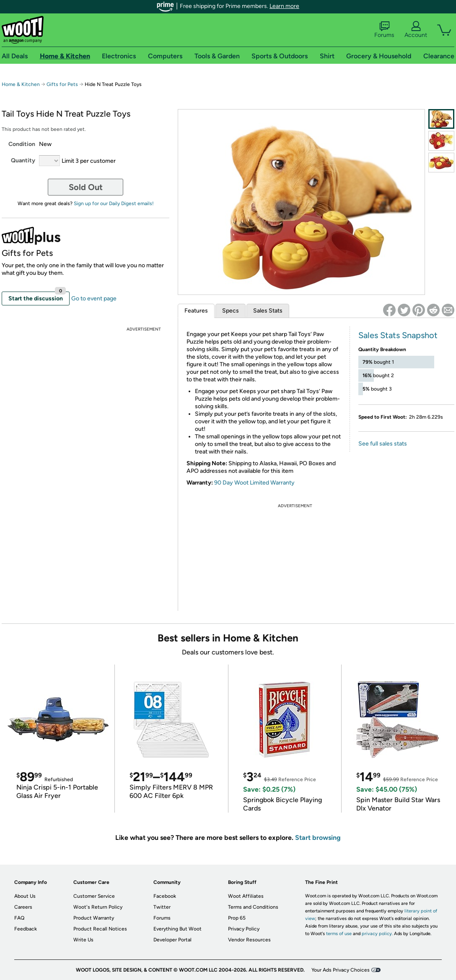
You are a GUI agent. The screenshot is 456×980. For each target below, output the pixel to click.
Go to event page (94, 298)
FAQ (19, 918)
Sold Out (86, 187)
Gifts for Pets (62, 84)
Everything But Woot (177, 929)
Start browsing (318, 838)
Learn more (284, 6)
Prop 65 (237, 918)
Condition (22, 144)
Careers (23, 907)
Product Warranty (94, 918)
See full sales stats (383, 444)
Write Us (83, 940)
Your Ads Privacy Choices (341, 970)
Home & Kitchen (21, 84)
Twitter (162, 907)
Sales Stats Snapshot (398, 335)
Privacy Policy (244, 929)
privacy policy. (377, 934)
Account (416, 30)
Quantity (23, 160)
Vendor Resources (249, 940)
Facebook (165, 896)
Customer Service (94, 896)
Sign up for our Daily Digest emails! (114, 203)
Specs (231, 311)
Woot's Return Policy (98, 907)
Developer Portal (172, 940)
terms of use (339, 934)
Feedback (26, 929)
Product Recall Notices (100, 929)
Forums (384, 30)
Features (196, 311)
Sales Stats (268, 311)
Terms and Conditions (253, 907)
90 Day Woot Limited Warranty (254, 483)
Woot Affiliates (246, 896)
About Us (25, 896)
